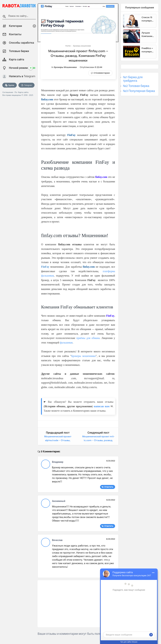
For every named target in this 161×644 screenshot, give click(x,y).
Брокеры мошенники (65, 67)
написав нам (102, 406)
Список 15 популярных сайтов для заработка (148, 19)
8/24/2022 (111, 539)
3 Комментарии (102, 73)
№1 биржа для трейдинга (133, 79)
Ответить (109, 487)
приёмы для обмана (88, 338)
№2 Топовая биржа (136, 86)
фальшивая (66, 343)
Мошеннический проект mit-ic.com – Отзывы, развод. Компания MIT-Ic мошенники (98, 440)
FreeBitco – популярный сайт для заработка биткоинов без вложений (148, 50)
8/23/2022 (111, 461)
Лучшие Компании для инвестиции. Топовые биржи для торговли (148, 35)
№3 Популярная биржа (139, 91)
